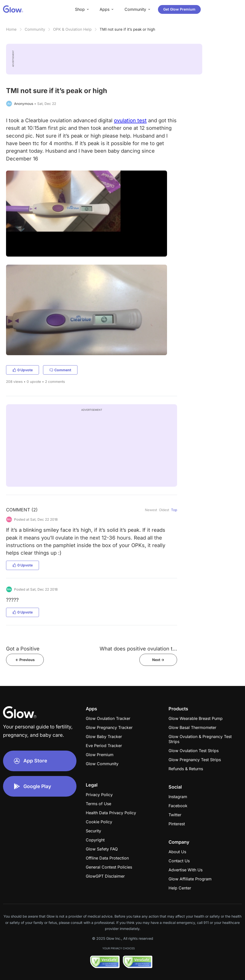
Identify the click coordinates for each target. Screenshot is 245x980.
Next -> (158, 660)
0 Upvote (23, 370)
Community (35, 29)
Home (11, 29)
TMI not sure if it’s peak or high (127, 29)
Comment (60, 370)
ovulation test (130, 120)
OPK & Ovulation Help (72, 29)
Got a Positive (23, 649)
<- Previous (25, 660)
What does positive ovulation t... (138, 649)
